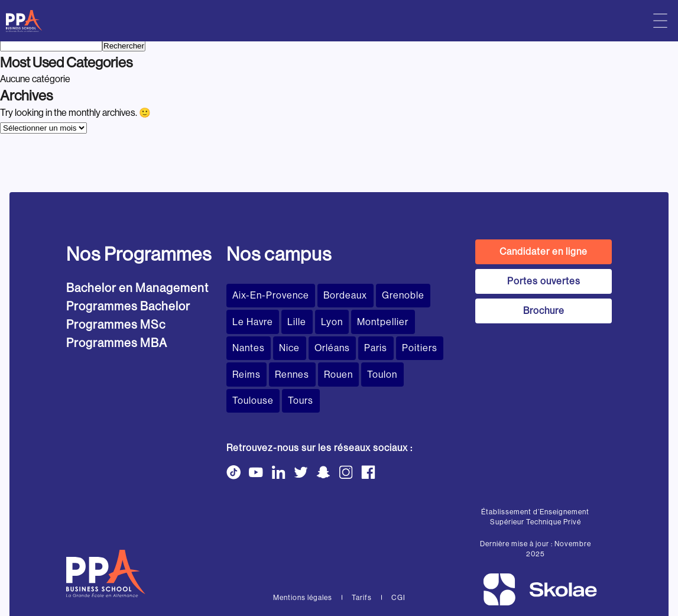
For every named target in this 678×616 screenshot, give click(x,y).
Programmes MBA (117, 343)
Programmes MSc (116, 325)
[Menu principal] (660, 21)
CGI (398, 555)
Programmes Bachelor (128, 307)
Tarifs (362, 555)
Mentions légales (303, 555)
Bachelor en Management (137, 288)
